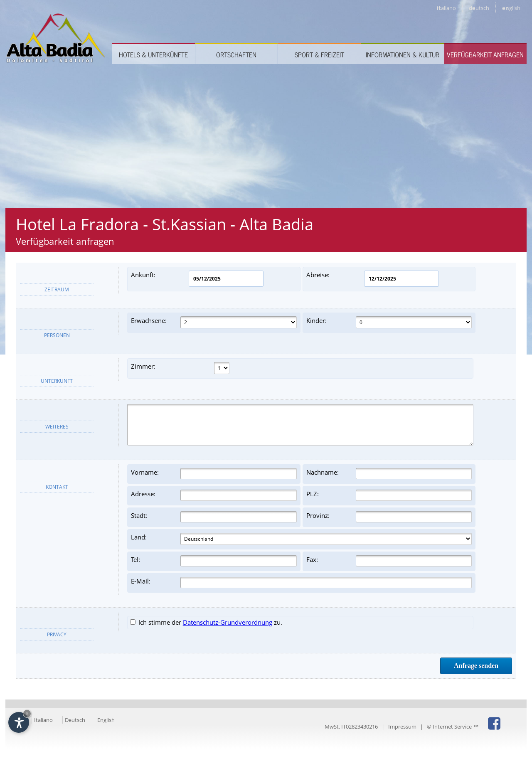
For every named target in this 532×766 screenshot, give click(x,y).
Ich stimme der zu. (206, 622)
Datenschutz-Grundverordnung (228, 622)
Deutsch (75, 720)
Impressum (402, 727)
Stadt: (214, 517)
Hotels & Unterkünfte (153, 54)
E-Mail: (301, 583)
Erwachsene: (214, 322)
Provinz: (389, 517)
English (106, 720)
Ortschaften (236, 54)
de (479, 8)
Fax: (389, 561)
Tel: (214, 561)
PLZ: (389, 495)
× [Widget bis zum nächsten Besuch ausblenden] (27, 713)
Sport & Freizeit (319, 54)
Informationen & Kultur (403, 54)
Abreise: (373, 279)
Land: (301, 539)
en (511, 8)
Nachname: (389, 474)
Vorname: (214, 474)
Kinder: (389, 322)
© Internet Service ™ (453, 727)
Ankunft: (197, 279)
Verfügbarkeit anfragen (485, 54)
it (446, 8)
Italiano (43, 720)
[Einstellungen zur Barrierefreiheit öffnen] (19, 722)
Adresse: (214, 495)
